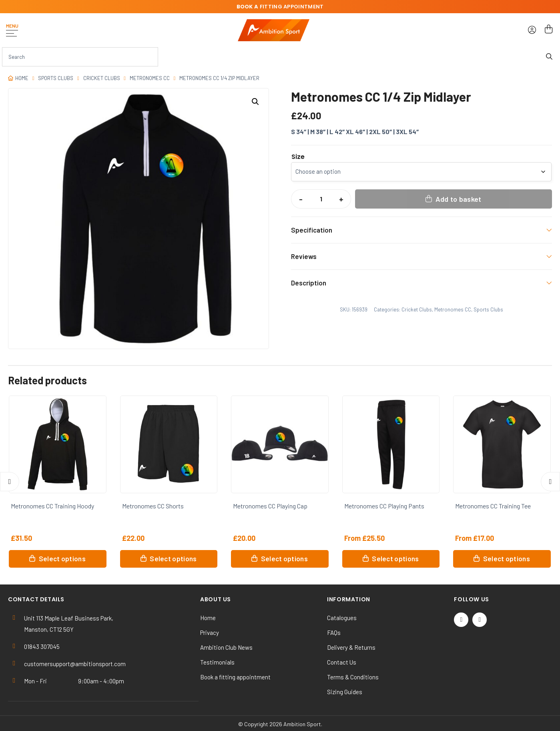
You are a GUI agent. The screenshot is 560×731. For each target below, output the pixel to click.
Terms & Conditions (353, 677)
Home (22, 78)
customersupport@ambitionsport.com (75, 664)
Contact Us (342, 662)
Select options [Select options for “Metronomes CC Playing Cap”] (284, 558)
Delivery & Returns (351, 647)
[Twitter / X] (461, 620)
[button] (255, 102)
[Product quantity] (321, 199)
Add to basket (459, 199)
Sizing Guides (345, 692)
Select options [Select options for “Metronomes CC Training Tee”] (507, 558)
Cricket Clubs (102, 78)
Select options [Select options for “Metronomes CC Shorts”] (173, 558)
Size (298, 157)
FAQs (334, 633)
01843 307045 (42, 647)
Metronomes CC (150, 78)
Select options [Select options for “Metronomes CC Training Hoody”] (62, 558)
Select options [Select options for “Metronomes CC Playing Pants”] (395, 558)
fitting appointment (280, 7)
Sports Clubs (56, 78)
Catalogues (342, 618)
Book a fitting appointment (235, 677)
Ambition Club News (226, 647)
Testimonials (217, 662)
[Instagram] (480, 620)
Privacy (210, 633)
